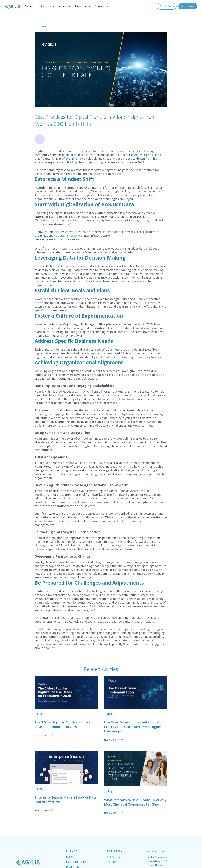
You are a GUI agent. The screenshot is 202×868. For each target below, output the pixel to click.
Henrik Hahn (152, 155)
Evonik (70, 159)
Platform (30, 6)
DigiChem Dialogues (128, 155)
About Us (65, 6)
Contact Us (101, 6)
